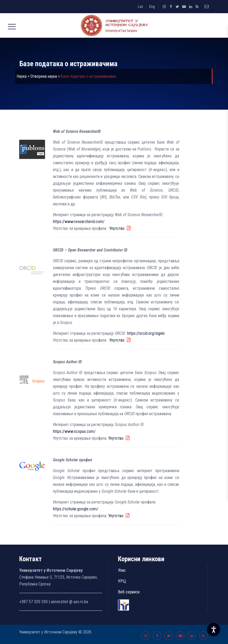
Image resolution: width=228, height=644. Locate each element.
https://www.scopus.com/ (74, 431)
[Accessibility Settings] (214, 630)
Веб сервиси (129, 592)
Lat (140, 7)
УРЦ (122, 581)
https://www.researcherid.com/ (79, 222)
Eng (152, 7)
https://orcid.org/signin (145, 333)
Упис (122, 570)
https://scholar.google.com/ (76, 509)
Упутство (117, 228)
